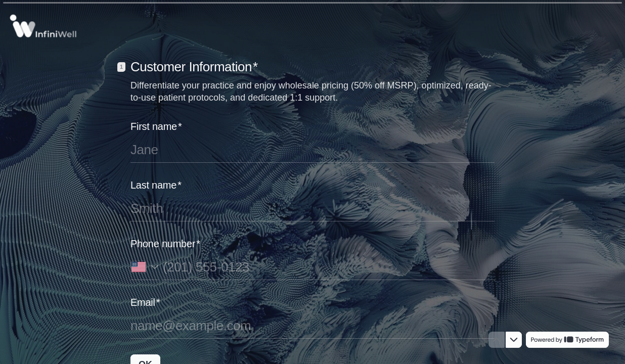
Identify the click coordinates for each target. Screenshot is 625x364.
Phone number (165, 244)
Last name (156, 185)
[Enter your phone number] (329, 267)
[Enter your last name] (312, 208)
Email (145, 302)
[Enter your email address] (312, 326)
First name (156, 126)
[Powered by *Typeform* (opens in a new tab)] (567, 340)
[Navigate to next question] (514, 340)
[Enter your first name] (312, 150)
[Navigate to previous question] (497, 340)
